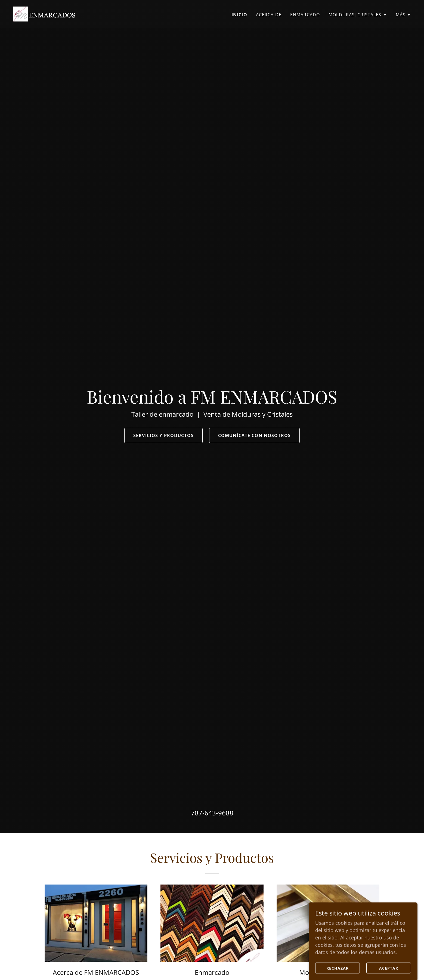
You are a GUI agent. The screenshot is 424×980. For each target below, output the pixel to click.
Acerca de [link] (269, 15)
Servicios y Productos (163, 435)
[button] (358, 15)
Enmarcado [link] (305, 15)
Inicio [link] (239, 15)
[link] (44, 13)
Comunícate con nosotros (254, 435)
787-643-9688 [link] (212, 813)
